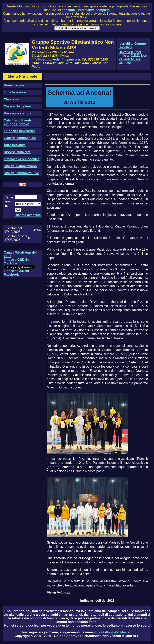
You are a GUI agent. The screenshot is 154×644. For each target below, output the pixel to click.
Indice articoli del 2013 (97, 601)
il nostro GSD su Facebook (16, 273)
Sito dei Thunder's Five (21, 173)
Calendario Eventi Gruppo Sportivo (17, 122)
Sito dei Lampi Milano (20, 166)
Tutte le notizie (15, 92)
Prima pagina (14, 85)
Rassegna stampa (17, 113)
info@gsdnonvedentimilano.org (56, 59)
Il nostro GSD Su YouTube (17, 261)
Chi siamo (11, 99)
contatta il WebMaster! (114, 632)
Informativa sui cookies (22, 159)
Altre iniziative (15, 145)
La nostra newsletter (19, 131)
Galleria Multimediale (20, 138)
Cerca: (9, 197)
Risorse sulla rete (17, 152)
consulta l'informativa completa (86, 10)
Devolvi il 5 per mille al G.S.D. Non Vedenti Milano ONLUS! (133, 57)
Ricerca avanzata (28, 215)
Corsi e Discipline (17, 106)
